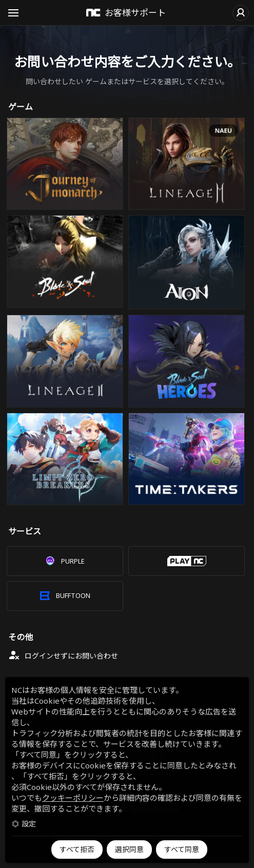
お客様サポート (135, 13)
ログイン (241, 13)
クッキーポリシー (73, 798)
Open (13, 14)
